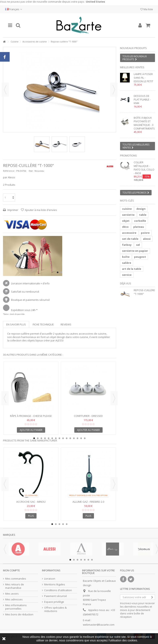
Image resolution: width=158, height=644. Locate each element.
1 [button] (58, 272)
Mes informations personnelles (16, 607)
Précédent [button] (5, 90)
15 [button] (85, 438)
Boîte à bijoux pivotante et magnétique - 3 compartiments (144, 123)
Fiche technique (43, 324)
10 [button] (67, 438)
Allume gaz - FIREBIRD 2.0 (88, 502)
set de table (130, 239)
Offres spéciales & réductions (55, 609)
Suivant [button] (114, 90)
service (127, 275)
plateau (139, 227)
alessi (147, 239)
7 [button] (56, 438)
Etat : (31, 171)
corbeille (140, 221)
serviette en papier (135, 251)
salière (127, 263)
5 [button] (49, 438)
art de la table (132, 269)
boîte (126, 257)
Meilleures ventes (132, 67)
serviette (128, 215)
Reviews (66, 324)
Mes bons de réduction (19, 614)
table (143, 215)
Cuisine (15, 42)
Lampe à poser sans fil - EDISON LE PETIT (143, 78)
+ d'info (45, 283)
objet (126, 221)
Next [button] (114, 398)
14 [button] (81, 438)
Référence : (9, 171)
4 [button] (45, 438)
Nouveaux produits (133, 48)
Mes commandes (16, 579)
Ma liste (147, 9)
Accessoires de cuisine (35, 42)
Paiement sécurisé (56, 596)
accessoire (129, 233)
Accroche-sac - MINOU (31, 502)
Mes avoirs (12, 594)
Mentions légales (55, 584)
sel (138, 245)
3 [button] (41, 438)
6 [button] (52, 438)
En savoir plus (16, 324)
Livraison (50, 579)
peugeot (140, 257)
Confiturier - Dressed (88, 416)
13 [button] (77, 438)
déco (125, 227)
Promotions (128, 155)
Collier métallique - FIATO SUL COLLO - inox (144, 168)
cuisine (127, 209)
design (141, 209)
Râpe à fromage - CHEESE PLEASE (31, 416)
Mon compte (11, 570)
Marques (9, 535)
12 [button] (74, 438)
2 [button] (61, 272)
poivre (145, 233)
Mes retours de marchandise (15, 586)
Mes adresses (14, 599)
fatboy (127, 245)
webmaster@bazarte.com (99, 625)
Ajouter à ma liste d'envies (41, 210)
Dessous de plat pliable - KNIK (142, 99)
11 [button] (70, 438)
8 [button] (59, 438)
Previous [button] (5, 398)
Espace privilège (54, 602)
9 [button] (63, 438)
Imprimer (13, 210)
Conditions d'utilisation (58, 590)
